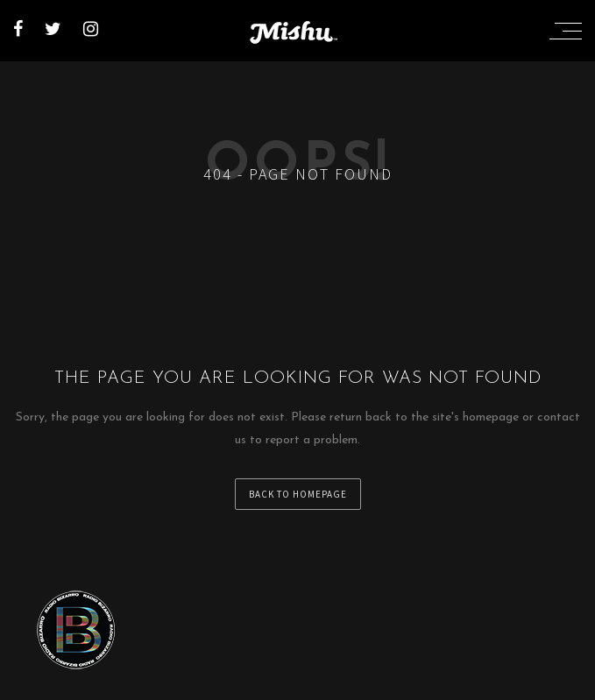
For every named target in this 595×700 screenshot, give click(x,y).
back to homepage (298, 494)
